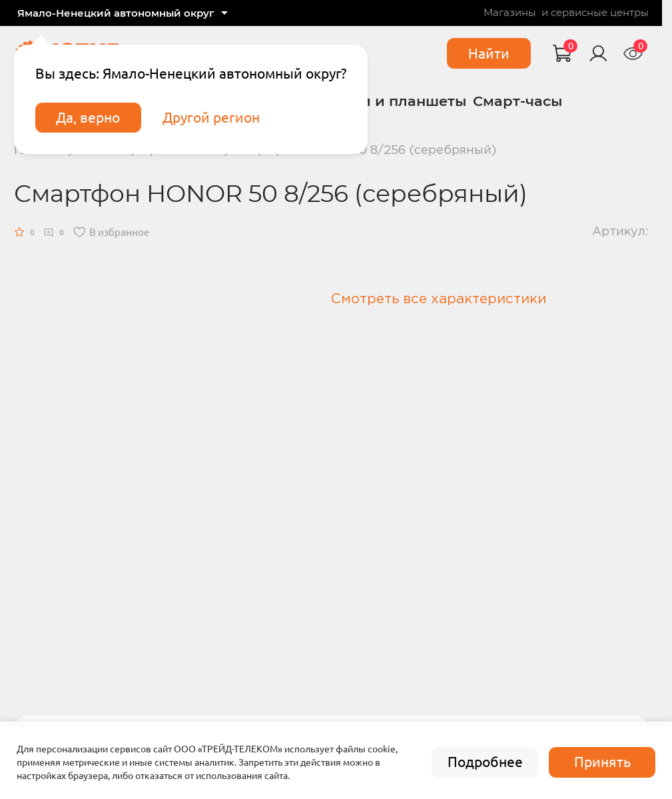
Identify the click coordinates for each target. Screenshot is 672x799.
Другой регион (211, 118)
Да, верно (88, 118)
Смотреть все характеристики (439, 299)
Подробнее (485, 762)
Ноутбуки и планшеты (383, 101)
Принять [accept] (602, 762)
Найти (489, 54)
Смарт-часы (517, 101)
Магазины (510, 13)
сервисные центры (600, 13)
